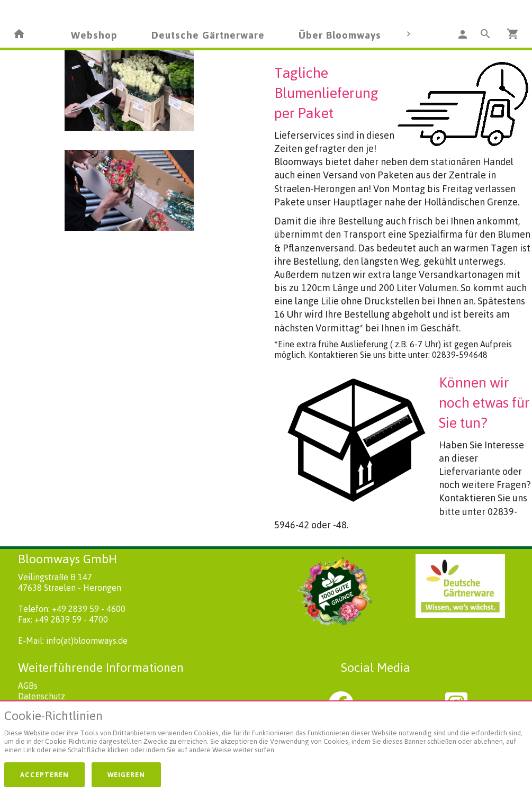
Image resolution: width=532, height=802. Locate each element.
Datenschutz (42, 696)
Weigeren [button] (126, 774)
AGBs (28, 686)
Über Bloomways (340, 35)
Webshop (94, 35)
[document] (266, 734)
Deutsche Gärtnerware (208, 35)
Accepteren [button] (44, 774)
